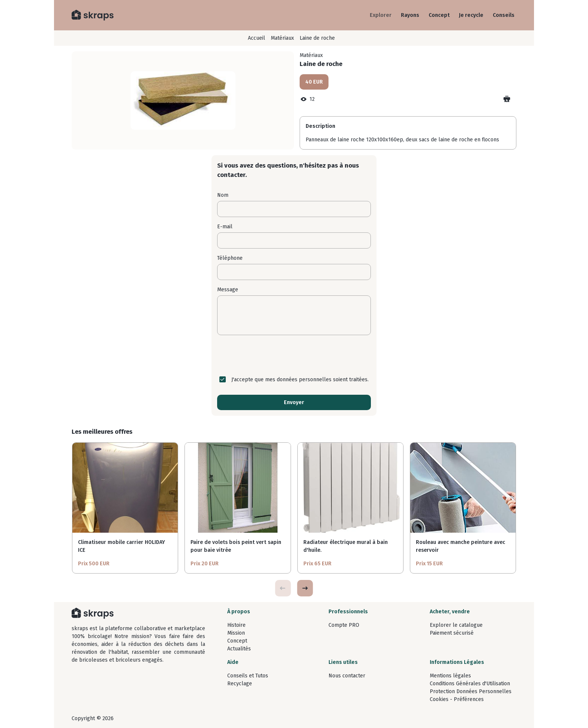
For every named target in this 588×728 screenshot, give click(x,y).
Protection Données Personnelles (471, 691)
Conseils (504, 15)
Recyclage (240, 684)
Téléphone (230, 258)
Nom (223, 195)
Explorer (381, 15)
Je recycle (471, 15)
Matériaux (282, 38)
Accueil (256, 38)
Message (228, 290)
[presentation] (294, 355)
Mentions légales (450, 676)
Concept (439, 15)
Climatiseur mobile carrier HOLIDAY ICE (121, 546)
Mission (236, 633)
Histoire (236, 625)
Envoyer (294, 402)
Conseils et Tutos (248, 676)
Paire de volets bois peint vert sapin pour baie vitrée (236, 546)
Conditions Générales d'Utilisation (470, 684)
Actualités (239, 649)
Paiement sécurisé (452, 633)
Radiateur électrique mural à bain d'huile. (346, 546)
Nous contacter (347, 676)
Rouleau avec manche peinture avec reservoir (460, 546)
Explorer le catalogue (456, 625)
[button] (305, 588)
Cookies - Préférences (457, 699)
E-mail (225, 227)
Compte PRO (344, 625)
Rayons (410, 15)
